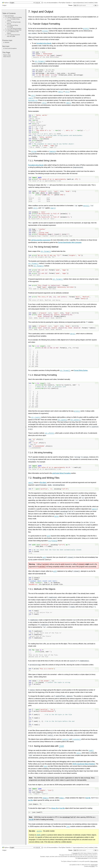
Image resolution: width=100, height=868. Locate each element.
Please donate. (94, 861)
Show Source (7, 57)
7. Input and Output (8, 16)
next (86, 3)
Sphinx (93, 866)
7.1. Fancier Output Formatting (13, 17)
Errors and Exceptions (10, 48)
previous (81, 3)
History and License (82, 858)
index (96, 3)
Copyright (75, 853)
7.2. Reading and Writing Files (13, 30)
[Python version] (39, 3)
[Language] (22, 3)
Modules (6, 42)
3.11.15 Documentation (50, 3)
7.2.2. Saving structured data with (13, 36)
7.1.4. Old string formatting (14, 28)
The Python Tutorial (64, 3)
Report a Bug (7, 55)
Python (6, 3)
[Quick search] (86, 5)
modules (91, 3)
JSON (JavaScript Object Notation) (84, 764)
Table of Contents (9, 13)
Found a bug (94, 865)
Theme (73, 5)
